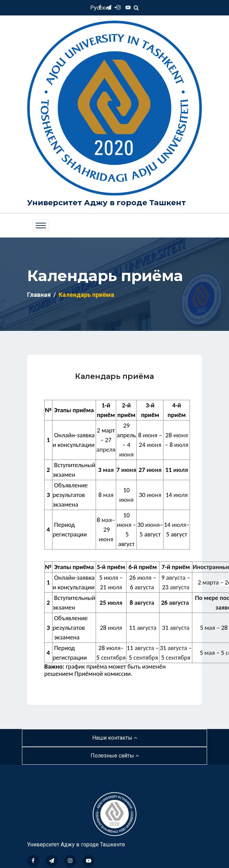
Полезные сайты (115, 756)
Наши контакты (115, 738)
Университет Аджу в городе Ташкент (106, 203)
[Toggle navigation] (41, 225)
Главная (39, 295)
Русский (101, 8)
